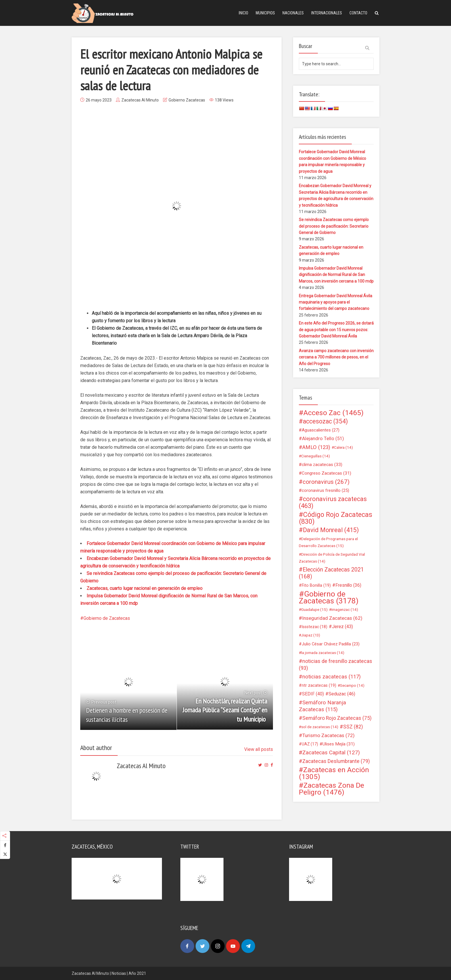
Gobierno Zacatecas (187, 100)
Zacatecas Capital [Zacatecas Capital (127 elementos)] (331, 753)
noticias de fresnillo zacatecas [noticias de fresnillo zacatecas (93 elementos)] (336, 664)
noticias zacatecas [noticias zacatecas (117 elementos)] (331, 677)
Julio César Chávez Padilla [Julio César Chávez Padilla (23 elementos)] (331, 644)
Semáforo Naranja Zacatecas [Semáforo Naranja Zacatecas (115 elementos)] (322, 706)
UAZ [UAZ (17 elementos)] (310, 744)
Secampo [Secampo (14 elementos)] (352, 685)
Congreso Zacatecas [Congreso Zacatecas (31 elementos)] (326, 473)
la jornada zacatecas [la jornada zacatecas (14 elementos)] (323, 653)
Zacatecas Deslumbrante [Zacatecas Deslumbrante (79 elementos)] (336, 761)
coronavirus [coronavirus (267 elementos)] (326, 482)
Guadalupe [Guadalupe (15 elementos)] (314, 609)
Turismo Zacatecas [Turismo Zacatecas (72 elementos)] (328, 735)
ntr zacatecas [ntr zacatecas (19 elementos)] (319, 685)
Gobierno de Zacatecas (107, 618)
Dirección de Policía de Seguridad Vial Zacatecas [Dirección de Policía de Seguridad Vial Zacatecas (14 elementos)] (332, 558)
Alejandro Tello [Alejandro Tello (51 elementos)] (323, 439)
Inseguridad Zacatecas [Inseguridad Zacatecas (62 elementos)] (332, 618)
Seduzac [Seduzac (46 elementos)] (342, 694)
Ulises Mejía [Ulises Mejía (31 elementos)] (339, 744)
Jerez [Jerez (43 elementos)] (342, 627)
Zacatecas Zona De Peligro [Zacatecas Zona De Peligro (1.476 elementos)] (331, 789)
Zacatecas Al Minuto (140, 100)
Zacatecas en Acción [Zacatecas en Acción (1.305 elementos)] (334, 773)
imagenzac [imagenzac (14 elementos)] (345, 609)
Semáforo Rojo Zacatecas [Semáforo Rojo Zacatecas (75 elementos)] (337, 718)
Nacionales (293, 13)
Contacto (358, 13)
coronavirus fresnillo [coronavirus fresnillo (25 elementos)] (325, 490)
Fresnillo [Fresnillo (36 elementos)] (348, 585)
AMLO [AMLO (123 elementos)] (316, 447)
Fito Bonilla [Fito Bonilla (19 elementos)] (316, 585)
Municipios (265, 13)
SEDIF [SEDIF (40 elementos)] (313, 694)
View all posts (259, 749)
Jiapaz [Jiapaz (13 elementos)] (311, 635)
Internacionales (327, 13)
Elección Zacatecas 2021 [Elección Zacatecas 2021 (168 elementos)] (331, 573)
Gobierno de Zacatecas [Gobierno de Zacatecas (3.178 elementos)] (329, 597)
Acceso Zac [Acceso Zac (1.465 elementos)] (334, 413)
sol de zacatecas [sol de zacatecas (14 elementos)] (320, 727)
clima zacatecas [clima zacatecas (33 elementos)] (322, 465)
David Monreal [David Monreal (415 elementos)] (331, 530)
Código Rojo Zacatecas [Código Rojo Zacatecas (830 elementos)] (336, 518)
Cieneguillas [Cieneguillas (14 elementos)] (316, 456)
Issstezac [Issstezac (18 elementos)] (315, 627)
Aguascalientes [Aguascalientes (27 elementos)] (321, 430)
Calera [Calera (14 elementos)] (343, 447)
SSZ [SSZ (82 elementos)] (353, 727)
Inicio (243, 13)
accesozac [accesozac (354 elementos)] (325, 421)
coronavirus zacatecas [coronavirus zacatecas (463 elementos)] (333, 503)
